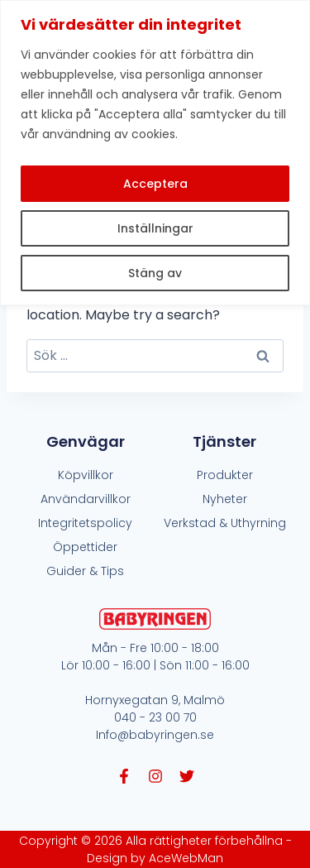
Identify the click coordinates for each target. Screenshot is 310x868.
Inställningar (155, 228)
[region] (155, 153)
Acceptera (155, 184)
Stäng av (155, 273)
